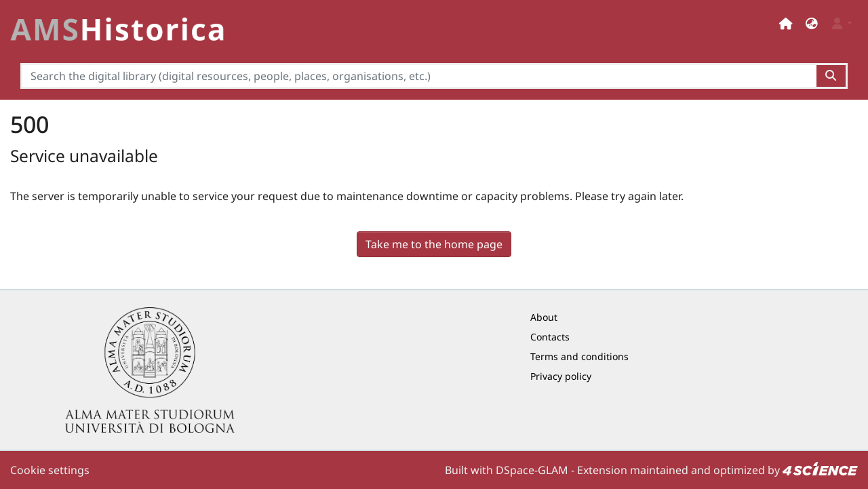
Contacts (550, 337)
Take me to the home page (434, 244)
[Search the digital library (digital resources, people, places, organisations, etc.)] (418, 76)
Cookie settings (50, 470)
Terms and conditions (579, 356)
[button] (812, 23)
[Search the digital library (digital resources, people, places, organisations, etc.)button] (832, 76)
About (544, 317)
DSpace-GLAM (532, 470)
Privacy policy (561, 376)
